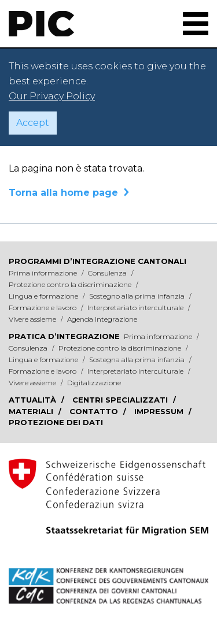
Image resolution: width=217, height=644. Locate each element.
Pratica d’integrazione (64, 336)
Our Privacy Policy (52, 96)
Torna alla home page (63, 193)
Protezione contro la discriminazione (71, 284)
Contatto (95, 411)
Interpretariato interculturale (136, 308)
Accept (33, 123)
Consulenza (108, 273)
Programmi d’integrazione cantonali (98, 261)
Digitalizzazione (94, 383)
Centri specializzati (121, 400)
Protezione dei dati (56, 422)
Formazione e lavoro (43, 308)
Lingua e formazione (44, 296)
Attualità (34, 400)
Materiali (32, 411)
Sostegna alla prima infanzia (138, 360)
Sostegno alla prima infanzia (138, 296)
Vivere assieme (33, 319)
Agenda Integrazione (102, 319)
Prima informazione (44, 273)
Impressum (160, 411)
